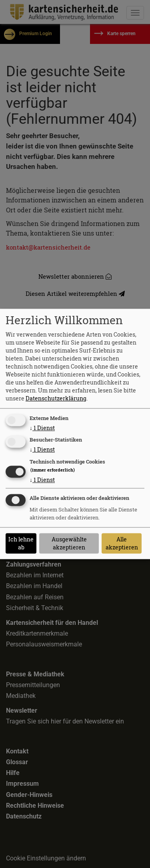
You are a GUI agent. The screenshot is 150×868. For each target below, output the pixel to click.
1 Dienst (42, 428)
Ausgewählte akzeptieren (69, 543)
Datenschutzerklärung (56, 398)
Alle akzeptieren (122, 543)
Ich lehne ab (21, 543)
